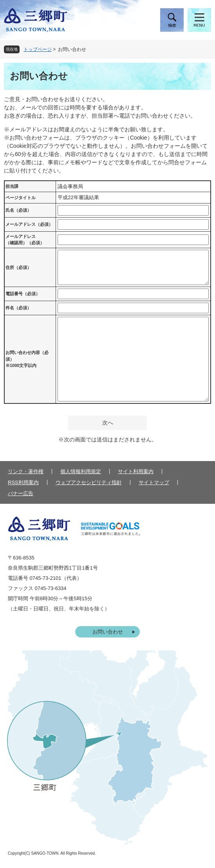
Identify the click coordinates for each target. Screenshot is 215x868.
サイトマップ (154, 482)
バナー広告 (21, 493)
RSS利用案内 (23, 482)
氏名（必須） (18, 210)
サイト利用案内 (136, 471)
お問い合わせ (108, 632)
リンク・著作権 (26, 471)
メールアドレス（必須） (29, 224)
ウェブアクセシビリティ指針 (89, 482)
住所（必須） (18, 267)
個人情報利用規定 (81, 471)
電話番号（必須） (23, 294)
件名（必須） (18, 308)
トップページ (38, 49)
